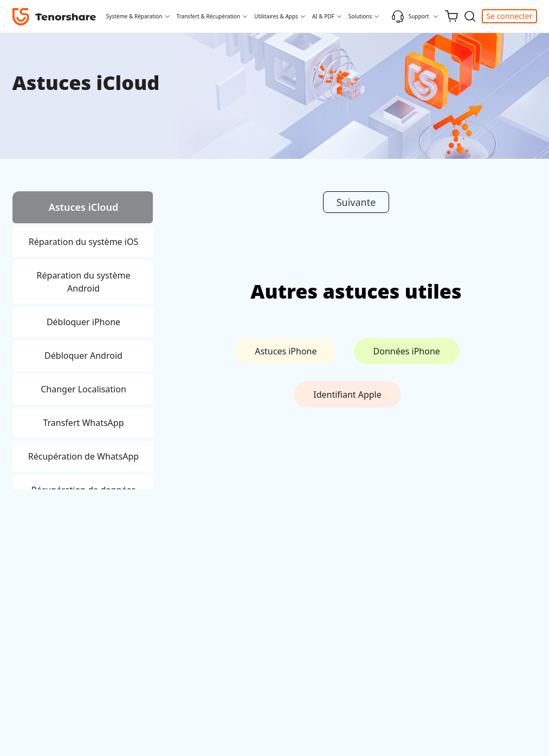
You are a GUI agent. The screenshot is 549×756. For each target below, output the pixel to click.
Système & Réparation (134, 16)
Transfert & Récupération (209, 16)
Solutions (360, 16)
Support (410, 16)
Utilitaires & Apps (276, 16)
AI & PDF (323, 16)
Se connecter (509, 16)
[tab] (83, 209)
